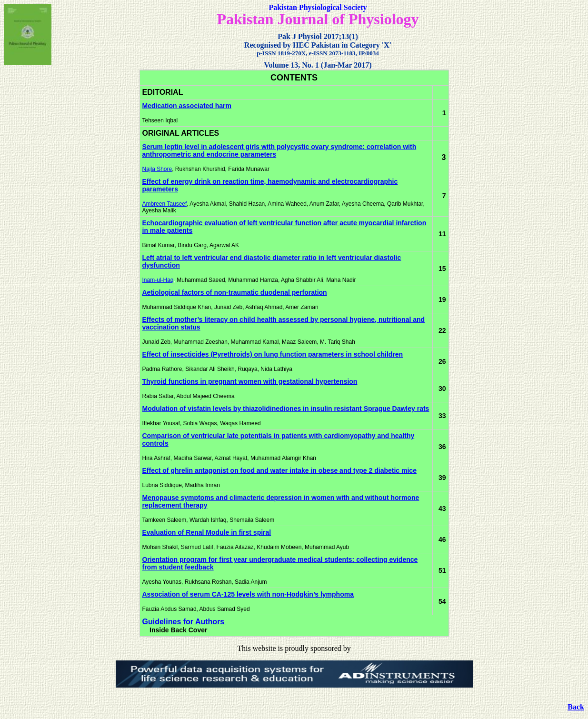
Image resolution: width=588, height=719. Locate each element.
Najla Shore (157, 169)
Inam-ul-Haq (158, 280)
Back (576, 707)
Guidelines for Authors (184, 622)
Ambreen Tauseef (165, 204)
